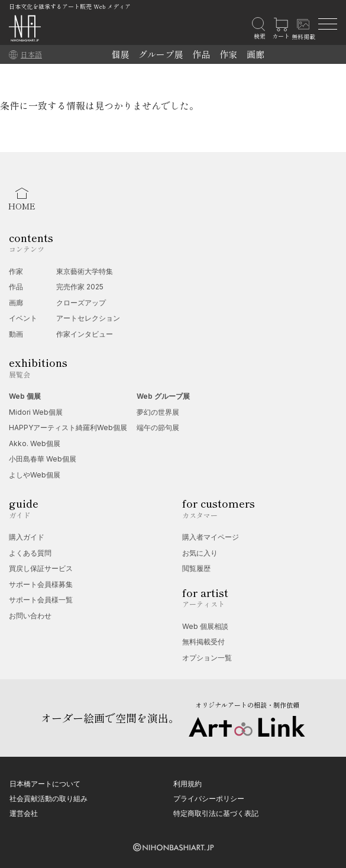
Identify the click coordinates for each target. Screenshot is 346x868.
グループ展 (161, 54)
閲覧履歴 (196, 568)
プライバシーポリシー (209, 798)
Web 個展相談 (205, 626)
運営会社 (24, 813)
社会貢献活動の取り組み (48, 798)
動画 (16, 334)
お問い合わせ (30, 616)
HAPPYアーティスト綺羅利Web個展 (68, 427)
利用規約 (187, 784)
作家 (228, 54)
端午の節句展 (158, 427)
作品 (201, 54)
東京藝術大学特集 (85, 271)
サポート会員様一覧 (41, 600)
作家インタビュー (85, 334)
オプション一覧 (207, 658)
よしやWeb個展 (35, 475)
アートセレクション (88, 318)
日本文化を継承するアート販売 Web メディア (70, 6)
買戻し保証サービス (41, 568)
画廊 (256, 54)
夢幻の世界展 (158, 412)
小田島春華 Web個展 (43, 459)
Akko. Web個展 (35, 443)
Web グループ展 (163, 396)
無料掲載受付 (203, 642)
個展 (120, 54)
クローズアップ (81, 303)
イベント (23, 318)
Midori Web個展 (36, 412)
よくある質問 (30, 553)
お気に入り (200, 553)
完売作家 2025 (80, 287)
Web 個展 (25, 396)
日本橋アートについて (45, 784)
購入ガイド (27, 537)
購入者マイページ (211, 537)
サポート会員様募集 (41, 584)
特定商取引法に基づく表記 (216, 813)
